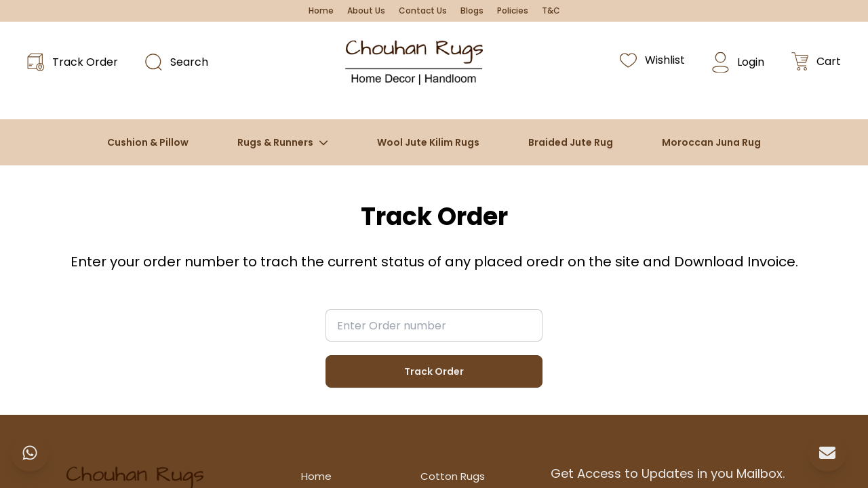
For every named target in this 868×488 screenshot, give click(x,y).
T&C (551, 11)
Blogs (472, 11)
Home (321, 11)
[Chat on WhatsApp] (30, 453)
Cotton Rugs (453, 476)
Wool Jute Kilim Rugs (428, 142)
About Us (366, 11)
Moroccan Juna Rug (711, 142)
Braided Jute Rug (571, 142)
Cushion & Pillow (148, 142)
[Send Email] (827, 453)
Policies (513, 11)
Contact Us (423, 11)
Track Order (434, 371)
